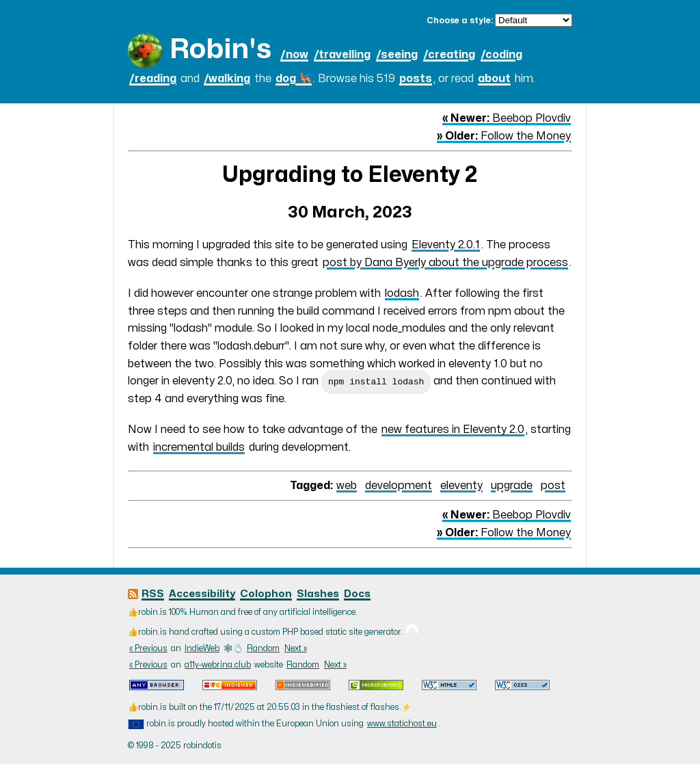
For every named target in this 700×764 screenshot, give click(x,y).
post (553, 486)
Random (263, 648)
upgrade (512, 486)
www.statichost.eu (402, 724)
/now (294, 55)
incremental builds (199, 447)
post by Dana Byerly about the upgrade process (445, 263)
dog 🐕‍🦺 (294, 79)
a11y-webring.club (218, 665)
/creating (449, 55)
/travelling (342, 55)
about (494, 79)
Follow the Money (504, 136)
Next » (296, 648)
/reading (153, 79)
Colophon (266, 594)
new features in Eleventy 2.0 (453, 430)
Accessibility (202, 594)
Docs (357, 594)
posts (416, 79)
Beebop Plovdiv (507, 118)
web (347, 486)
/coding (501, 55)
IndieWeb (202, 648)
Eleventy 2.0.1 (446, 245)
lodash (402, 293)
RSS (153, 594)
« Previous (148, 648)
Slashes (318, 594)
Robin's (220, 50)
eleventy (461, 486)
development (399, 486)
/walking (227, 79)
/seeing (397, 55)
